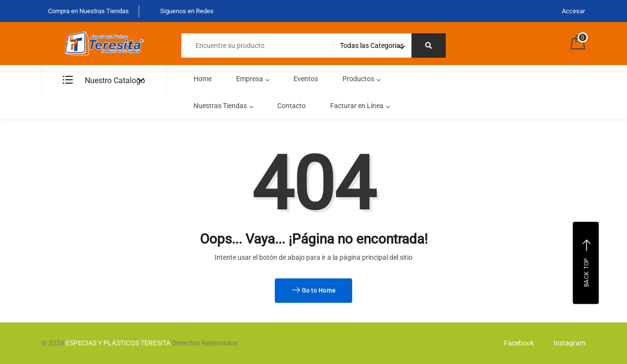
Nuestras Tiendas (223, 106)
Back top (587, 263)
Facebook (517, 343)
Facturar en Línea (360, 106)
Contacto (291, 106)
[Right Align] (429, 45)
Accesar (573, 11)
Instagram (567, 343)
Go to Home (314, 291)
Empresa (253, 79)
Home (203, 79)
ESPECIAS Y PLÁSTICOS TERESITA (118, 343)
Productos (361, 79)
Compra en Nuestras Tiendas (88, 11)
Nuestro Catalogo (104, 80)
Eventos (306, 79)
